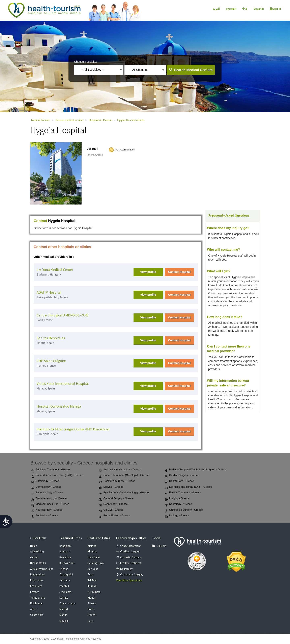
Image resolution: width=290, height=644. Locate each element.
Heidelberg (94, 592)
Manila (63, 615)
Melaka (92, 546)
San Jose (93, 569)
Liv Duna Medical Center (55, 270)
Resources (36, 586)
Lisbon (92, 615)
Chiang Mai (66, 575)
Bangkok (65, 552)
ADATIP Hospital (49, 293)
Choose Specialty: (85, 62)
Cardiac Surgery (130, 552)
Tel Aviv (92, 581)
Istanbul (64, 586)
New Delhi (94, 558)
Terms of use (38, 598)
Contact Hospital (179, 272)
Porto (91, 609)
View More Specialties (129, 581)
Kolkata (64, 598)
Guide (34, 558)
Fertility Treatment (131, 563)
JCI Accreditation (125, 150)
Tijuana (92, 586)
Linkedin (159, 546)
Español (259, 9)
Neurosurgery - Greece (47, 510)
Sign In (275, 9)
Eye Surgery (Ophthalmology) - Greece (124, 493)
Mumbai (93, 552)
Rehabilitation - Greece (114, 516)
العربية (216, 9)
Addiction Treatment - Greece (51, 470)
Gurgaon (65, 581)
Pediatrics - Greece (45, 516)
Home (34, 546)
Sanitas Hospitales (51, 338)
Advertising (37, 552)
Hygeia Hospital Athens (131, 120)
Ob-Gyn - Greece (111, 510)
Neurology (126, 569)
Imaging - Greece (177, 499)
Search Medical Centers (193, 70)
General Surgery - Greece (116, 499)
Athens (92, 604)
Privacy (35, 592)
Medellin (64, 621)
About (34, 609)
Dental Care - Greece (179, 481)
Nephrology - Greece (113, 504)
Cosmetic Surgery (131, 558)
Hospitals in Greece (100, 120)
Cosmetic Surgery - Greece (117, 481)
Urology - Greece (177, 516)
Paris (91, 621)
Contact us (37, 615)
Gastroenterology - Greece (49, 499)
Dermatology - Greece (46, 487)
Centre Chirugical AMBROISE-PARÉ (63, 315)
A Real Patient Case (42, 569)
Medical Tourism (41, 120)
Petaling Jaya (96, 563)
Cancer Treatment (130, 546)
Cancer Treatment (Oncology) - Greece (124, 475)
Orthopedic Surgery (132, 575)
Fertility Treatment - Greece (183, 493)
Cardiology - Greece (45, 481)
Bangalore (66, 546)
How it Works (38, 563)
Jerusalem (65, 592)
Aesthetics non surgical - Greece (120, 470)
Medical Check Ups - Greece (50, 504)
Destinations (38, 575)
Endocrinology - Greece (47, 493)
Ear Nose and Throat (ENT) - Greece (188, 487)
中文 (245, 9)
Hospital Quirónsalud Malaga (59, 407)
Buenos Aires (67, 563)
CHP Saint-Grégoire (51, 361)
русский (231, 9)
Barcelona (65, 558)
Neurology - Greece (178, 504)
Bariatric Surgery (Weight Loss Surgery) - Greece (196, 470)
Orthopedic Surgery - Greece (184, 510)
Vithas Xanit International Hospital (63, 384)
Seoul (91, 575)
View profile (148, 272)
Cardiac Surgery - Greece (182, 475)
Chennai (64, 569)
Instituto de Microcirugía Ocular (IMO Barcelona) (73, 429)
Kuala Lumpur (68, 604)
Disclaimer (36, 604)
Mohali (92, 598)
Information (37, 581)
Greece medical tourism (69, 120)
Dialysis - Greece (111, 487)
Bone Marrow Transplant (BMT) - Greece (57, 475)
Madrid (64, 609)
